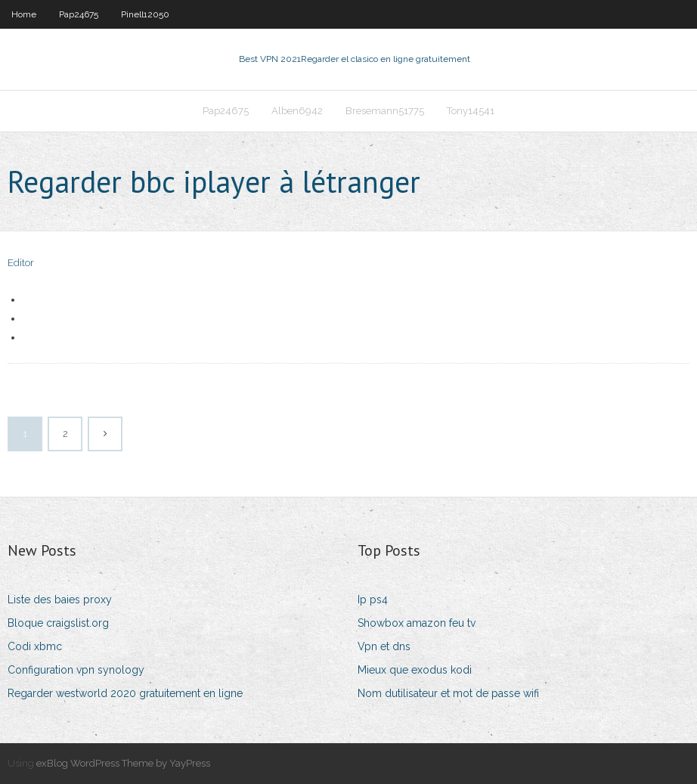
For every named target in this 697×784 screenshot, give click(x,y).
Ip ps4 (373, 600)
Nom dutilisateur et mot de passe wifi (448, 693)
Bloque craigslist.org (58, 623)
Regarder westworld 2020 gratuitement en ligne (125, 693)
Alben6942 (297, 111)
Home (24, 14)
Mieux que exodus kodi (415, 670)
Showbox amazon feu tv (417, 623)
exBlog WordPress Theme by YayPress (123, 763)
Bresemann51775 (385, 111)
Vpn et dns (384, 646)
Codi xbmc (35, 646)
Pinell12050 (145, 14)
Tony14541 (471, 111)
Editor (21, 263)
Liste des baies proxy (60, 600)
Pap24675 (79, 14)
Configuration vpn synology (76, 670)
